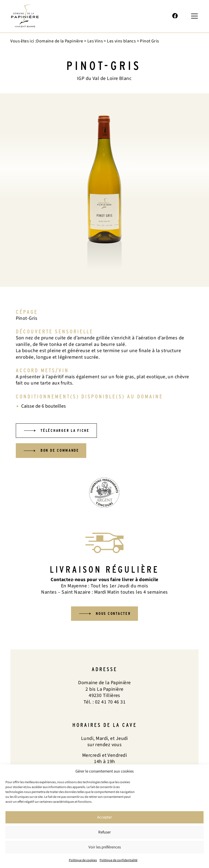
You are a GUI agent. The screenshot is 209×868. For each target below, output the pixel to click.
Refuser (104, 832)
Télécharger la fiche (69, 431)
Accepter (104, 817)
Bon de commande (63, 452)
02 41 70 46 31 (140, 16)
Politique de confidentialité (119, 860)
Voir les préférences (105, 847)
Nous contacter (114, 615)
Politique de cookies (83, 860)
